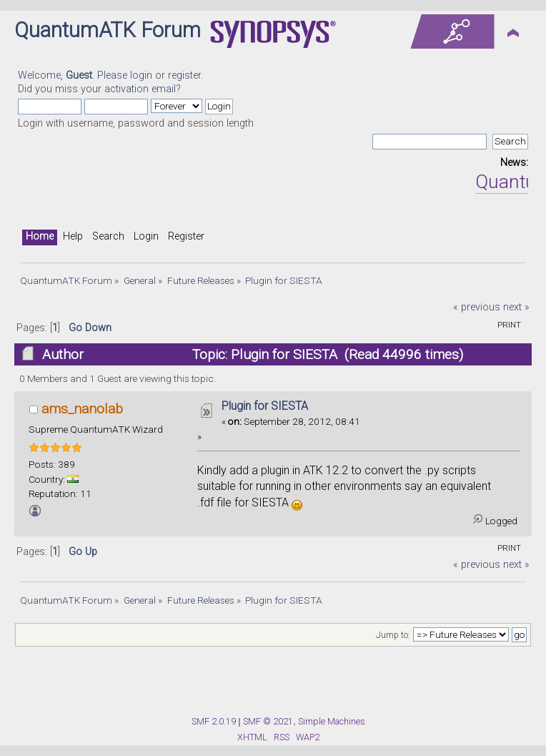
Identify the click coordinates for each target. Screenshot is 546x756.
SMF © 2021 (268, 721)
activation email (140, 89)
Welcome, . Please (74, 75)
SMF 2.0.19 (214, 721)
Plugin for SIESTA (265, 406)
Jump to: (393, 635)
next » (516, 307)
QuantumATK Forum (108, 30)
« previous (477, 307)
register (184, 75)
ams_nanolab (82, 409)
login (141, 75)
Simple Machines (332, 721)
